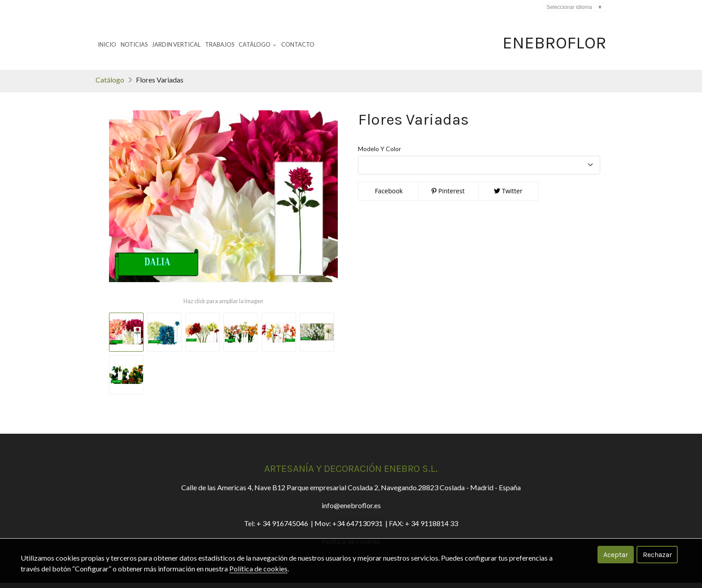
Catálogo (110, 85)
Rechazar (657, 555)
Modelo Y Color (379, 154)
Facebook (388, 196)
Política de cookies (258, 568)
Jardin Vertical (176, 44)
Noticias (134, 44)
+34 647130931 (358, 529)
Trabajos (220, 44)
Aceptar (616, 555)
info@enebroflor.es (351, 511)
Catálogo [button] (257, 44)
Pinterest (448, 196)
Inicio (107, 44)
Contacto (298, 44)
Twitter (508, 196)
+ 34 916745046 (282, 529)
